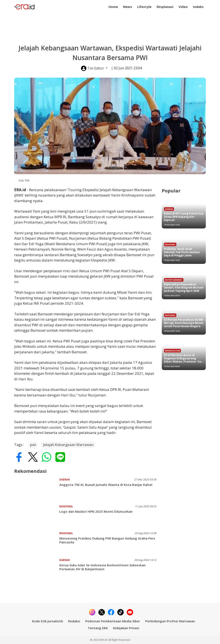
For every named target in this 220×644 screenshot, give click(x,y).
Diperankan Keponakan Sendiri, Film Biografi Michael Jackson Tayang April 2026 (184, 288)
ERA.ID (104, 640)
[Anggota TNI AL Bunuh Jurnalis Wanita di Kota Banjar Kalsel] (37, 490)
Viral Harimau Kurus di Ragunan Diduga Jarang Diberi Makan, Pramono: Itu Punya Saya (183, 358)
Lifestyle (144, 7)
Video (183, 7)
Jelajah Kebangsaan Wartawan (68, 445)
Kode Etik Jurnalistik (47, 621)
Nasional (66, 506)
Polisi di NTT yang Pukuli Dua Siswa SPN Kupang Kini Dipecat (184, 217)
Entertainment (174, 280)
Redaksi (74, 621)
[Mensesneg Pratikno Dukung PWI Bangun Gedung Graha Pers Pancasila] (37, 543)
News (128, 7)
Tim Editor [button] (93, 68)
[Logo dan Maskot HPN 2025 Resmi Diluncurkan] (37, 516)
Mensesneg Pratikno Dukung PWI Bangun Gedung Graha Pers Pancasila (107, 540)
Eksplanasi (165, 7)
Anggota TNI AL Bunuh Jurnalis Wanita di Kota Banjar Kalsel (106, 485)
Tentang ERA (98, 628)
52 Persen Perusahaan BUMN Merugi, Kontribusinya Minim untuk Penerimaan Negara (184, 323)
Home (113, 7)
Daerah (65, 480)
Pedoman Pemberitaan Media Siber (113, 621)
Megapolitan (172, 351)
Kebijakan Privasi (126, 628)
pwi (33, 445)
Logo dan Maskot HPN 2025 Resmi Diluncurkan (96, 511)
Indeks (198, 7)
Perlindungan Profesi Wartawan (170, 621)
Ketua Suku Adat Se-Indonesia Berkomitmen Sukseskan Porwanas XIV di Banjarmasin (102, 567)
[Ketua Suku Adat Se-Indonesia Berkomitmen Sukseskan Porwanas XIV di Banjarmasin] (37, 570)
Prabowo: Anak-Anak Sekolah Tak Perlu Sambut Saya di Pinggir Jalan (182, 252)
